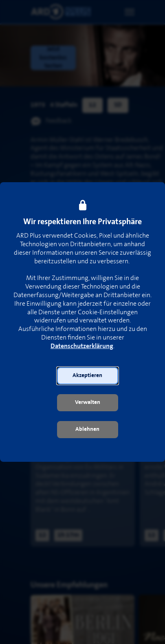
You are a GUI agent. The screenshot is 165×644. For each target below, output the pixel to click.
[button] (88, 376)
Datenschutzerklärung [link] (82, 346)
